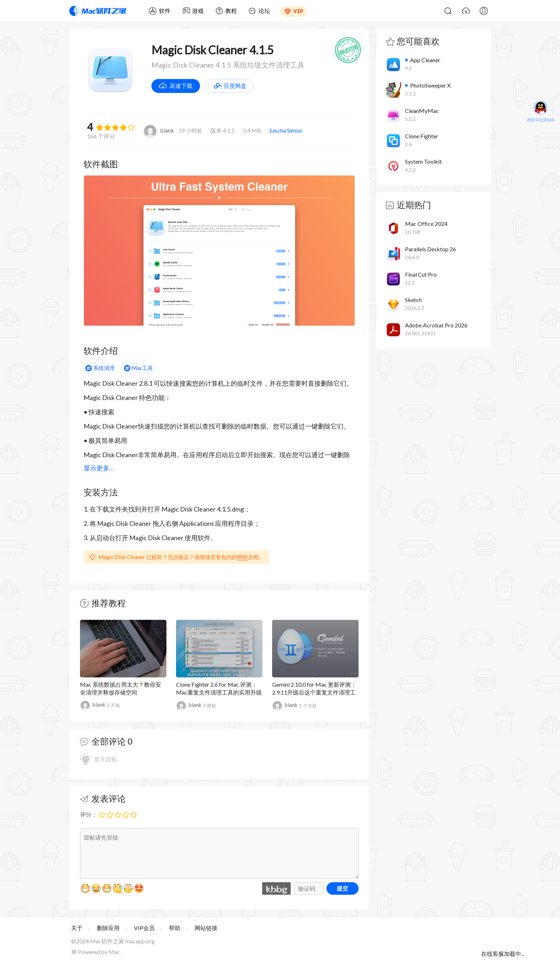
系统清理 (104, 368)
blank (159, 130)
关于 (77, 928)
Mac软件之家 (98, 11)
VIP (298, 11)
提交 (342, 888)
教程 (231, 11)
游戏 (198, 11)
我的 (484, 11)
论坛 (264, 11)
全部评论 (109, 741)
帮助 (242, 557)
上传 (466, 11)
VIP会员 (144, 928)
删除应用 (108, 928)
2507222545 (541, 112)
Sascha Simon (286, 130)
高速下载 (181, 86)
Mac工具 (142, 368)
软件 (165, 11)
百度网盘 (235, 86)
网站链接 (206, 928)
